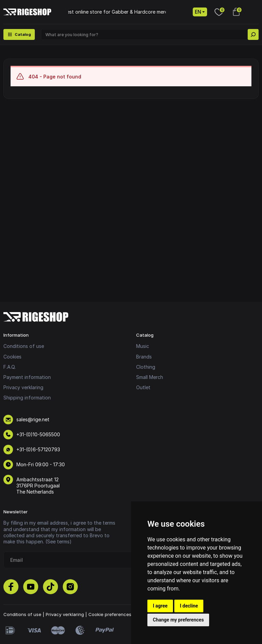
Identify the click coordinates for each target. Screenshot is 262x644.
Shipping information (27, 398)
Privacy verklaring (23, 387)
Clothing (146, 367)
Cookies (12, 357)
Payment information (27, 377)
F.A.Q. (10, 367)
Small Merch (150, 377)
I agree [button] (160, 606)
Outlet (143, 387)
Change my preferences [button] (178, 620)
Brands (144, 357)
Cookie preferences (110, 614)
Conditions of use (24, 346)
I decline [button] (189, 606)
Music (143, 346)
